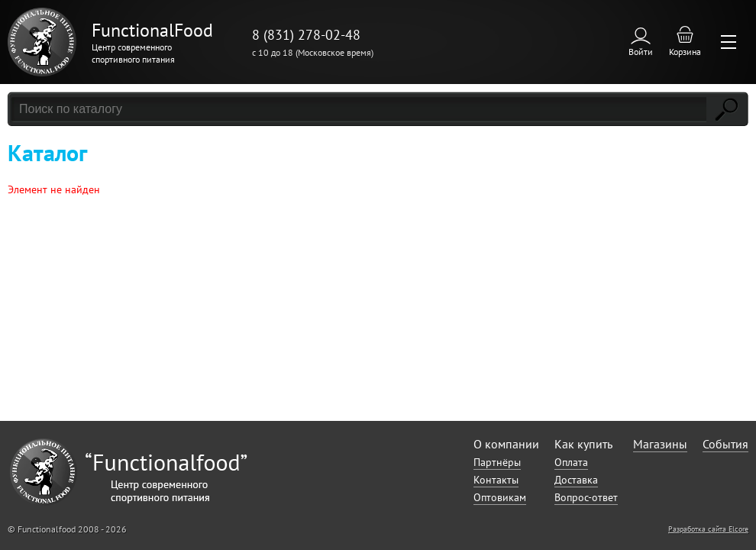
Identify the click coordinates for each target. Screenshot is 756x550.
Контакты (496, 480)
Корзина (685, 52)
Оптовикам (500, 497)
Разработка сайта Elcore (708, 529)
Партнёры (497, 462)
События (725, 444)
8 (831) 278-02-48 (306, 35)
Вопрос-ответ (586, 497)
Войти (641, 52)
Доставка (576, 480)
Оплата (571, 462)
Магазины (660, 444)
